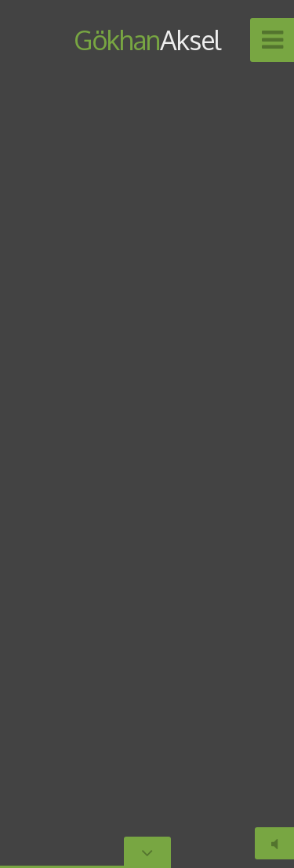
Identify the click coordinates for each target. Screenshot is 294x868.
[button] (247, 434)
